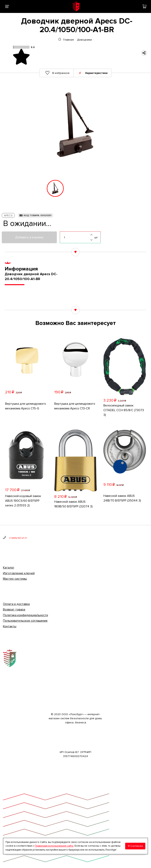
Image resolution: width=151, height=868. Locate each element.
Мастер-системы (15, 579)
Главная (68, 40)
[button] (33, 188)
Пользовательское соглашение (25, 621)
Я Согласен (135, 846)
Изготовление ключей (19, 573)
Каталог (9, 568)
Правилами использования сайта (54, 846)
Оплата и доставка (16, 604)
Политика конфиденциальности (25, 615)
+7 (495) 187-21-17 (18, 538)
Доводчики (84, 40)
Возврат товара (14, 610)
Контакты (10, 626)
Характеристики (97, 73)
